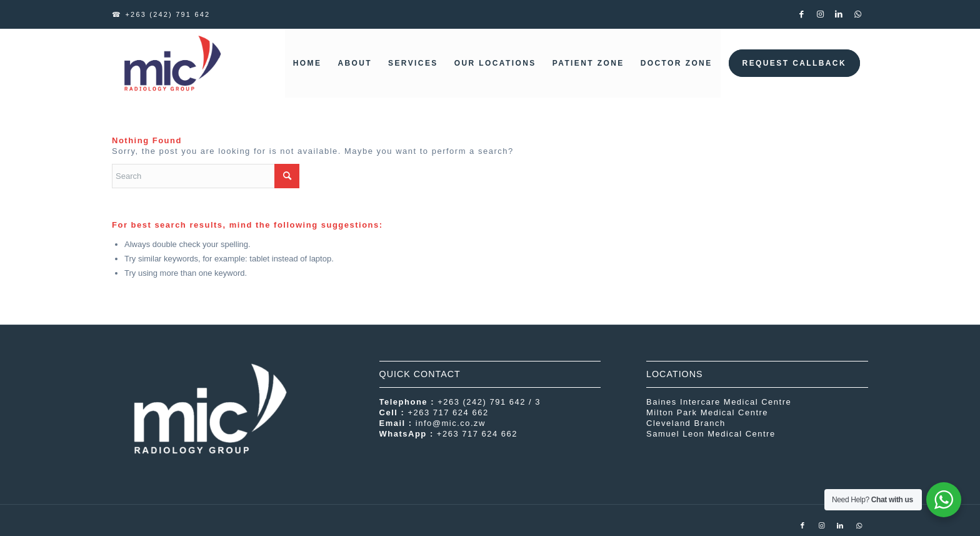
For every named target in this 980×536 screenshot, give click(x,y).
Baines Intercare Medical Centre (719, 402)
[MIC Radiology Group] (171, 63)
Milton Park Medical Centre (707, 412)
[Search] (206, 176)
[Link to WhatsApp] (859, 14)
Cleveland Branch (686, 423)
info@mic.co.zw (451, 423)
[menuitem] (307, 63)
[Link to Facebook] (802, 14)
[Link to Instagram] (821, 14)
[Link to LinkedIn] (840, 14)
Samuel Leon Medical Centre (711, 434)
